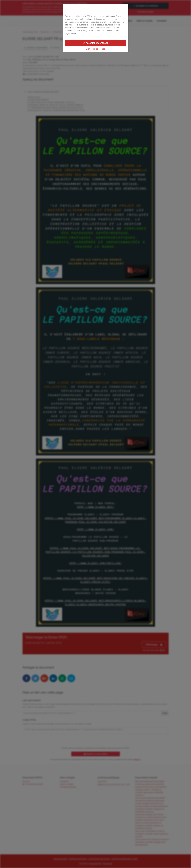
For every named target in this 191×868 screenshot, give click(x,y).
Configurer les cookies (95, 49)
